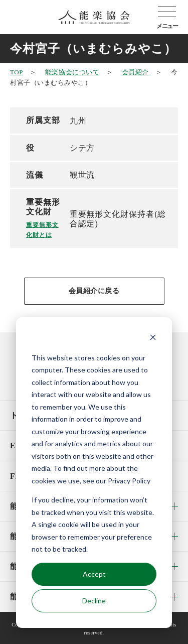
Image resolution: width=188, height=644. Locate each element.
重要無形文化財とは (42, 230)
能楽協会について (72, 72)
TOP (16, 72)
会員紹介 (135, 72)
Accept (94, 574)
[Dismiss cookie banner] (153, 339)
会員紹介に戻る (94, 291)
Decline (94, 601)
